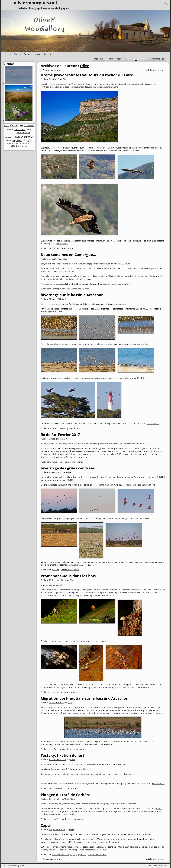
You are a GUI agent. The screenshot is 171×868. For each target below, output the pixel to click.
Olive (85, 66)
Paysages (28, 54)
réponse (67, 248)
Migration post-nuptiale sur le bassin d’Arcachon (85, 698)
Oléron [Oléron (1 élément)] (8, 141)
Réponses (71, 788)
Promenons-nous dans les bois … (70, 576)
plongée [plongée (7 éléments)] (27, 140)
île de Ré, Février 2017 (60, 435)
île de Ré (142, 378)
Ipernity (48, 54)
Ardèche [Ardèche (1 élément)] (7, 126)
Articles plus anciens (50, 70)
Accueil (8, 54)
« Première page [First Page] (114, 59)
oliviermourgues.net (17, 866)
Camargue (56, 289)
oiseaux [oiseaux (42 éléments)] (27, 136)
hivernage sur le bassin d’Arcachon (72, 295)
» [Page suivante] (148, 59)
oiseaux (55, 248)
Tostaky (55, 788)
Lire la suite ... (62, 244)
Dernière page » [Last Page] (158, 59)
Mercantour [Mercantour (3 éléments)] (9, 137)
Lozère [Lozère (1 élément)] (29, 130)
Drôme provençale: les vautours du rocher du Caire (87, 75)
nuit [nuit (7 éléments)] (17, 137)
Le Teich (55, 428)
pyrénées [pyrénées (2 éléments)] (9, 143)
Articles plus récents (156, 70)
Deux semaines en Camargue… (68, 255)
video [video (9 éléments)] (14, 146)
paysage (73, 855)
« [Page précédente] (124, 59)
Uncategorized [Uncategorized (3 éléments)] (26, 143)
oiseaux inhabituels (116, 304)
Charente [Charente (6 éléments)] (29, 125)
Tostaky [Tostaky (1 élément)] (16, 143)
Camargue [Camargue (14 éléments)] (17, 125)
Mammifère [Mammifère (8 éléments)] (23, 132)
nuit (54, 462)
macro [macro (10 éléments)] (12, 132)
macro (38, 54)
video (62, 788)
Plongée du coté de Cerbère (66, 795)
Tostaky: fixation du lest (62, 755)
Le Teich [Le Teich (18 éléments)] (20, 129)
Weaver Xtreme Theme (160, 866)
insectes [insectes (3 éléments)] (10, 129)
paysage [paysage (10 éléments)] (17, 140)
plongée (55, 819)
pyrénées (82, 855)
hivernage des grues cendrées (68, 468)
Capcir (46, 825)
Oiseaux (18, 54)
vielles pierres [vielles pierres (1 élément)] (22, 146)
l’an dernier (78, 477)
